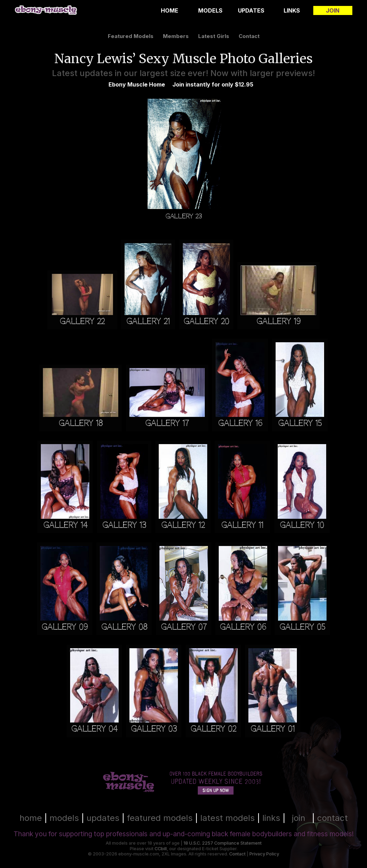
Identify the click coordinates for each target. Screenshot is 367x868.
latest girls (214, 36)
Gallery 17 (167, 423)
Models (210, 10)
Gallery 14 (65, 525)
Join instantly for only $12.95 (213, 84)
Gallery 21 (148, 321)
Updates (251, 10)
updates (103, 818)
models (64, 818)
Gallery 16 (240, 423)
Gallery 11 (242, 525)
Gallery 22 (82, 321)
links (271, 818)
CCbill (161, 849)
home (31, 818)
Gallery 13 (124, 525)
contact (249, 36)
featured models (131, 36)
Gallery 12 (183, 525)
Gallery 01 (273, 729)
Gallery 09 (65, 627)
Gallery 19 (279, 321)
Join (333, 10)
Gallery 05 (302, 627)
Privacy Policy (264, 854)
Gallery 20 (206, 321)
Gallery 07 (184, 627)
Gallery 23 (183, 216)
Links (292, 10)
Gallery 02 (213, 729)
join (299, 818)
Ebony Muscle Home (137, 84)
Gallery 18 (81, 423)
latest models (227, 818)
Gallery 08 (124, 627)
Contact (237, 854)
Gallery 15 (300, 423)
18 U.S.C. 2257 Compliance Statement (223, 843)
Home (170, 10)
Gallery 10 (302, 525)
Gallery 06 (243, 627)
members (176, 36)
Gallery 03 (154, 729)
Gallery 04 (94, 729)
